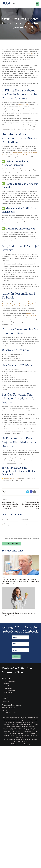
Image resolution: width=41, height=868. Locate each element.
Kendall (29, 314)
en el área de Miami (26, 302)
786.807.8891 (6, 702)
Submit (16, 656)
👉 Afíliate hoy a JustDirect (10, 478)
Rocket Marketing (24, 744)
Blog (3, 577)
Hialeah (27, 316)
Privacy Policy (33, 740)
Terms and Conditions (21, 742)
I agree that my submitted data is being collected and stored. (21, 539)
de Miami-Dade (23, 105)
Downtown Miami (10, 681)
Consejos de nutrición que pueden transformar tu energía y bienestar (18, 614)
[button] (37, 4)
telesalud (34, 316)
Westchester (8, 693)
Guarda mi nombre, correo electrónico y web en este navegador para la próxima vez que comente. (19, 525)
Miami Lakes (8, 318)
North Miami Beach (10, 690)
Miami (30, 53)
